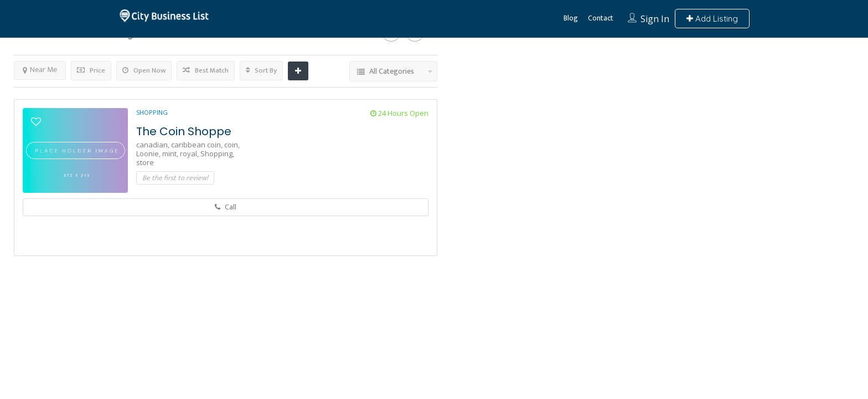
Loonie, (149, 154)
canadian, (154, 145)
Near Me (40, 70)
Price (91, 70)
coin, (232, 145)
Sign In (655, 19)
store (145, 162)
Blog (571, 18)
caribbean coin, (198, 145)
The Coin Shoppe (184, 131)
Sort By (261, 70)
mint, (171, 154)
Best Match (206, 70)
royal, (190, 154)
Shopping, (217, 154)
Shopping (152, 112)
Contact (601, 18)
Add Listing (712, 19)
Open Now (144, 70)
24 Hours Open (399, 113)
